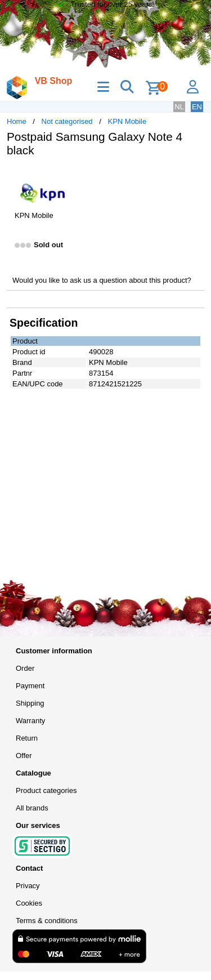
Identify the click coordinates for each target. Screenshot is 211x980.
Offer (24, 756)
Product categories (46, 790)
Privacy (28, 886)
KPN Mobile (127, 121)
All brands (32, 808)
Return (27, 738)
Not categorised (67, 121)
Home (17, 121)
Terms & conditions (47, 921)
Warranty (30, 721)
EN (197, 107)
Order (25, 668)
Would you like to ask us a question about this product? (102, 280)
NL (179, 107)
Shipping (30, 703)
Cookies (29, 903)
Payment (30, 686)
